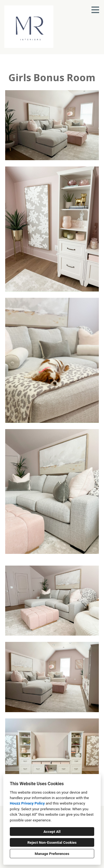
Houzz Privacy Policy (27, 803)
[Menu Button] (95, 10)
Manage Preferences (52, 854)
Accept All (52, 831)
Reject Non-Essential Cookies (52, 842)
